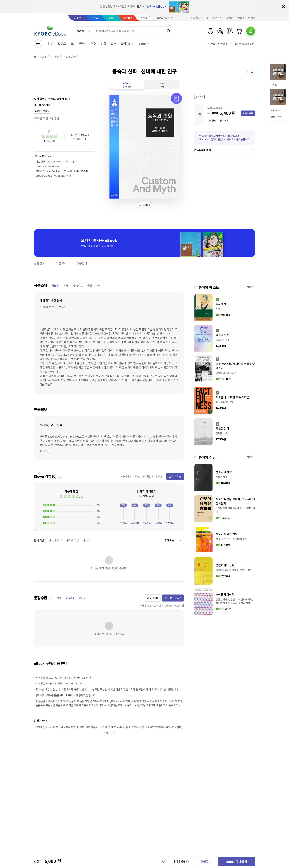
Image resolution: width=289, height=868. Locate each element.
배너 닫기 (283, 6)
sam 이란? (276, 117)
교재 (114, 44)
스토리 (144, 18)
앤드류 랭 (39, 105)
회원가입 (195, 18)
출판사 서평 (94, 286)
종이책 (82, 598)
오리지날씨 (128, 44)
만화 (104, 44)
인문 (57, 57)
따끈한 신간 (224, 44)
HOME (35, 57)
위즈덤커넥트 (41, 111)
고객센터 (251, 18)
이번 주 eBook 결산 (244, 44)
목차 (66, 286)
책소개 (55, 286)
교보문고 (79, 18)
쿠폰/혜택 (275, 111)
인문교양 (70, 57)
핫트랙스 (128, 18)
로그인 (205, 18)
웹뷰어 (84, 171)
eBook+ (144, 44)
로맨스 (62, 44)
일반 (51, 44)
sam (112, 18)
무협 (94, 44)
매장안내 (240, 18)
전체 (59, 598)
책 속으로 (78, 286)
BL (72, 44)
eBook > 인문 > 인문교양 (53, 307)
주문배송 (229, 18)
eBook (95, 18)
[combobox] (83, 31)
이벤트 (212, 44)
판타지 (82, 44)
